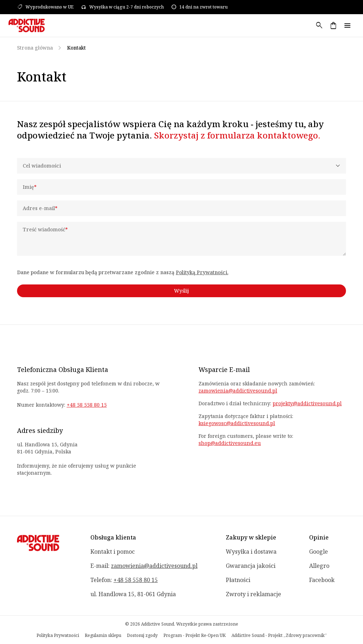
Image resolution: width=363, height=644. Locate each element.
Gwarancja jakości (251, 566)
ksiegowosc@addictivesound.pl (237, 423)
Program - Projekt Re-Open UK (195, 635)
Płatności (238, 580)
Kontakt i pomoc (113, 552)
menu (347, 26)
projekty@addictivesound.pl (307, 403)
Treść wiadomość (45, 229)
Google (319, 552)
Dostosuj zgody (142, 635)
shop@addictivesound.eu (230, 443)
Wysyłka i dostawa (251, 552)
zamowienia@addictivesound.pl (238, 391)
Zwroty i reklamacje (253, 594)
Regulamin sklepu (103, 635)
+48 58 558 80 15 (87, 405)
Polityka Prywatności (58, 635)
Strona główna (35, 48)
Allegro (319, 566)
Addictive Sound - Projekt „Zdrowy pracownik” (279, 635)
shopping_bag (333, 26)
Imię (30, 187)
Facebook (322, 580)
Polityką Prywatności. (202, 272)
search (319, 26)
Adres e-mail (40, 208)
